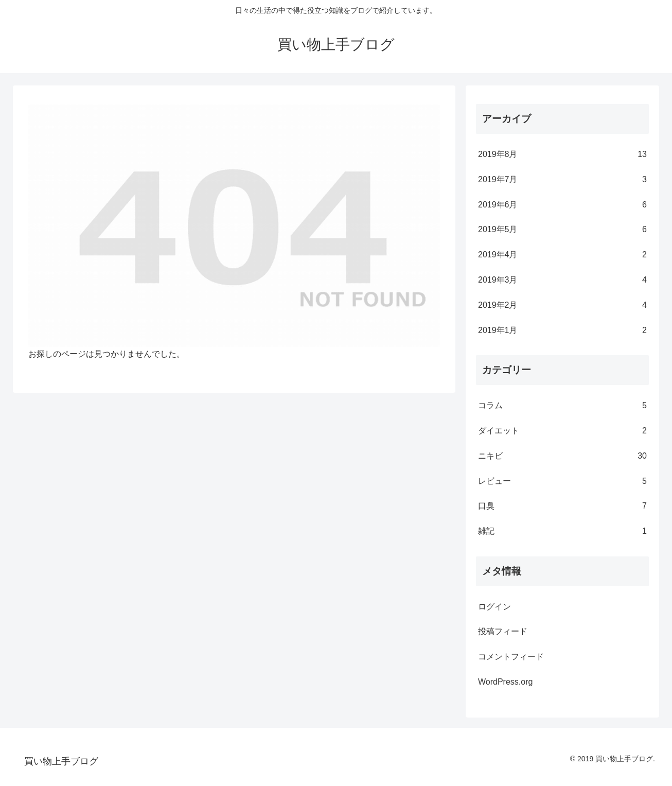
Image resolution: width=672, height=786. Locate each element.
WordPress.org (505, 682)
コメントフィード (511, 657)
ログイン (494, 607)
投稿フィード (503, 631)
